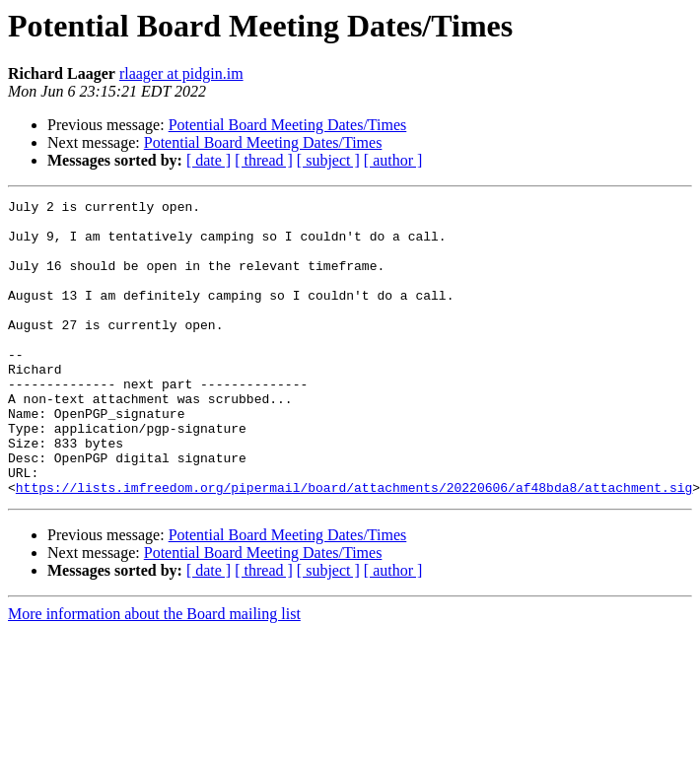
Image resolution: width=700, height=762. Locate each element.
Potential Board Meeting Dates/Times (288, 125)
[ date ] (209, 160)
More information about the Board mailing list (154, 673)
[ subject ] (328, 160)
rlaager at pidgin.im (181, 73)
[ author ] (393, 160)
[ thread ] (264, 160)
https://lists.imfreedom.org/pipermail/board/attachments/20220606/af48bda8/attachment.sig (354, 546)
